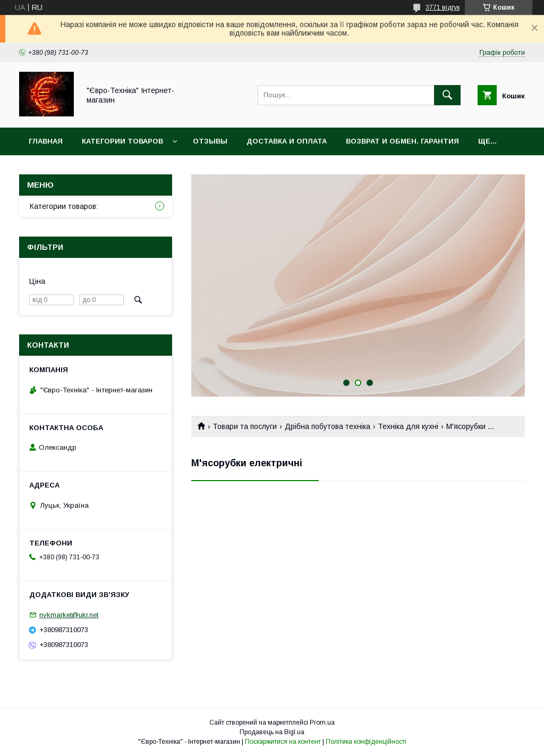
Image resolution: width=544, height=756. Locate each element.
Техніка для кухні (408, 426)
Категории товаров (122, 141)
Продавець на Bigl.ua (272, 732)
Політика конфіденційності (366, 742)
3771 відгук (443, 7)
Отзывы (210, 141)
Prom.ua (322, 723)
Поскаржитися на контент (283, 742)
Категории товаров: (64, 206)
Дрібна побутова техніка (328, 426)
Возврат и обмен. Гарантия (402, 141)
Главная (46, 141)
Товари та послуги (245, 426)
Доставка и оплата (287, 141)
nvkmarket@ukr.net (69, 615)
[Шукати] (447, 95)
